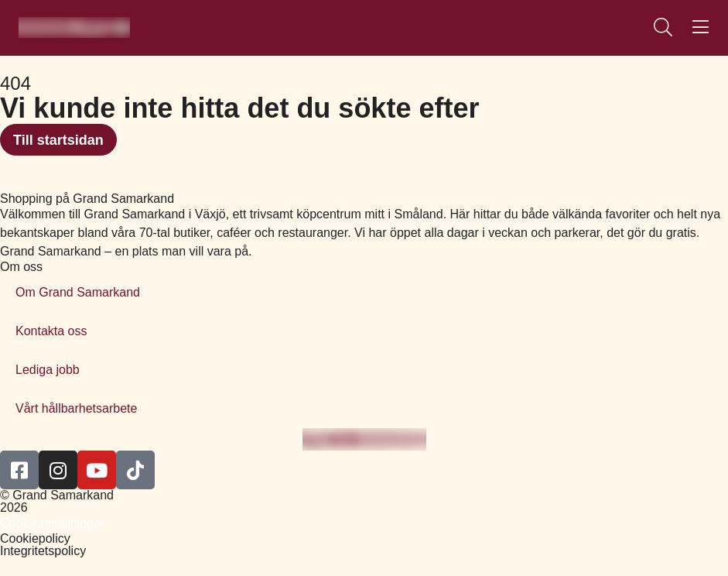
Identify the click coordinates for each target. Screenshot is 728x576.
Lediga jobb (48, 370)
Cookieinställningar (52, 523)
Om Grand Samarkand (78, 292)
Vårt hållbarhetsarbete (76, 408)
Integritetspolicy (43, 551)
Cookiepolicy (35, 538)
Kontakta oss (51, 331)
